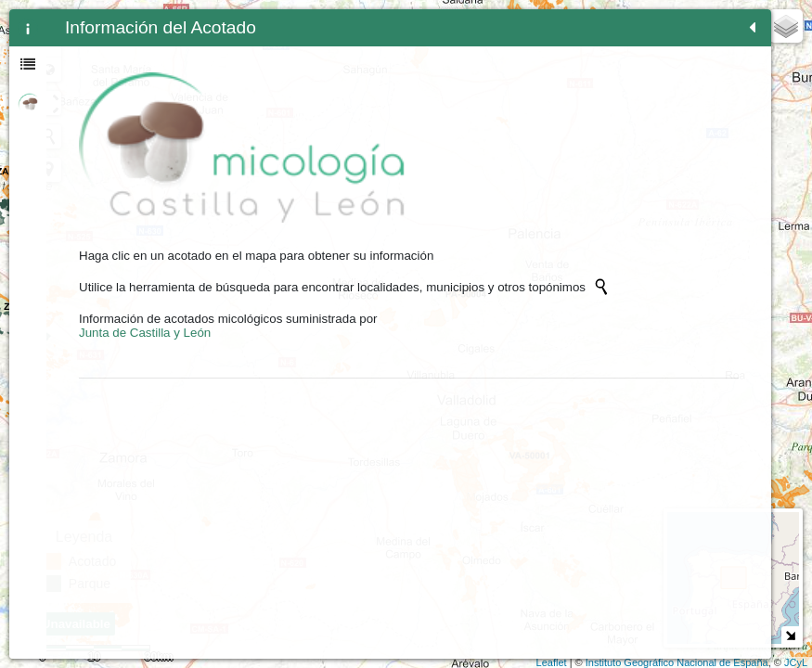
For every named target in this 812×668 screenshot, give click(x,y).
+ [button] (314, 21)
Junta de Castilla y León (145, 308)
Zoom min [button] (314, 70)
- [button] (314, 45)
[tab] (28, 28)
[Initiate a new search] (151, 248)
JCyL (796, 662)
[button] (314, 170)
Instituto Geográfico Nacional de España (677, 662)
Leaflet (552, 662)
